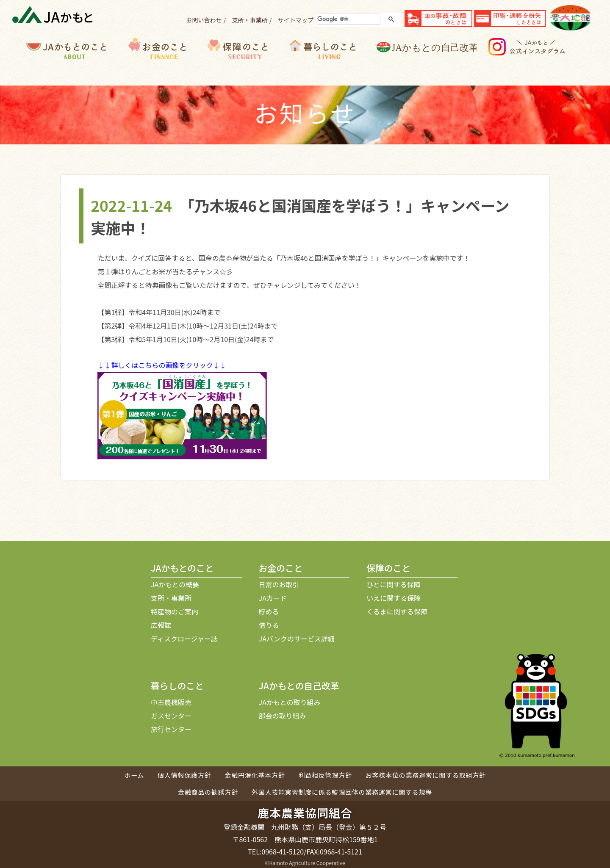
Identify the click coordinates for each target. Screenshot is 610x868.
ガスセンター (171, 716)
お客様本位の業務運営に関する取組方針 (426, 775)
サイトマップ (296, 20)
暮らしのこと (330, 62)
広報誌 (161, 625)
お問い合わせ (204, 20)
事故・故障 (438, 19)
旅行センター (171, 729)
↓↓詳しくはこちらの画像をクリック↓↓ (162, 365)
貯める (269, 611)
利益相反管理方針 (325, 775)
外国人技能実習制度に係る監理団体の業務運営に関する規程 (342, 792)
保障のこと (246, 62)
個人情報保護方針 (184, 775)
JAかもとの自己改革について (433, 62)
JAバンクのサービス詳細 (297, 639)
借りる (269, 625)
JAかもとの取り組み (290, 702)
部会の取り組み (283, 716)
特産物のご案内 (175, 611)
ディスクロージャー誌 (184, 639)
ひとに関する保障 (394, 584)
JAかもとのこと (77, 62)
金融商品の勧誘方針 (208, 792)
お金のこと (165, 62)
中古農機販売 (171, 702)
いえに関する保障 (394, 598)
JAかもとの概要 (175, 584)
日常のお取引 (279, 584)
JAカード (273, 598)
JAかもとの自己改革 (299, 686)
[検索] (348, 19)
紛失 (510, 19)
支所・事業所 (250, 20)
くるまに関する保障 (397, 611)
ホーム (134, 775)
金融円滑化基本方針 (255, 775)
